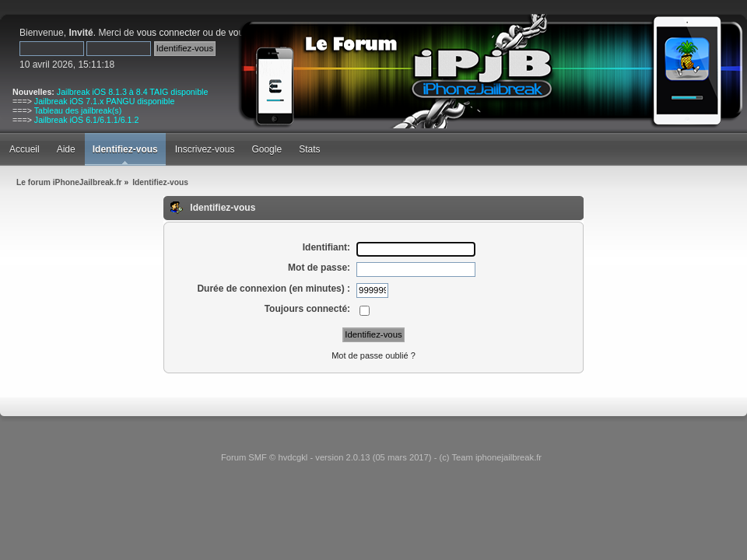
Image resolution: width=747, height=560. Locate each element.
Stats (309, 149)
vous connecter (168, 33)
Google (267, 149)
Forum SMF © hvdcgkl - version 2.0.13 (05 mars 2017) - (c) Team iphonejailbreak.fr (381, 457)
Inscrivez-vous (205, 149)
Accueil (25, 149)
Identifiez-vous (125, 149)
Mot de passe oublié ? (373, 355)
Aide (66, 149)
